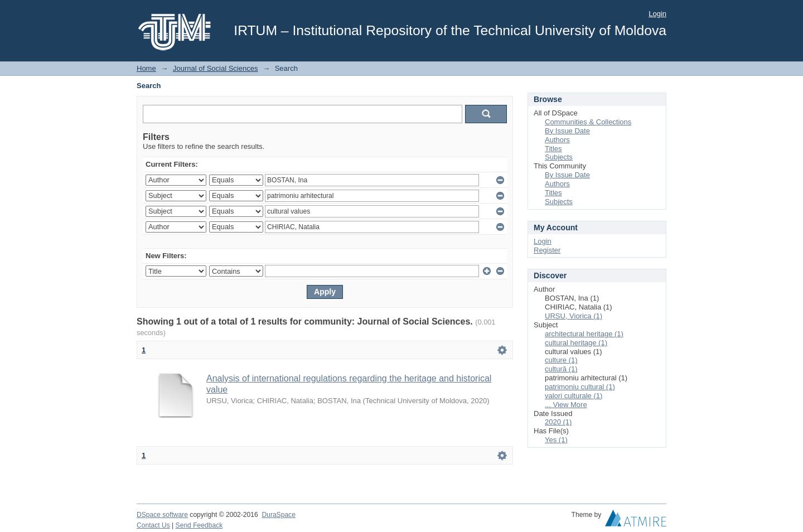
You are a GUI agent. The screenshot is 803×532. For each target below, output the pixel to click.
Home (146, 68)
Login (657, 14)
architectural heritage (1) (584, 334)
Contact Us (153, 525)
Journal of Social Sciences (215, 68)
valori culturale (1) (574, 396)
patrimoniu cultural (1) (580, 387)
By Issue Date (567, 131)
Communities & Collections (588, 122)
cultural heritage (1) (576, 343)
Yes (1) (556, 440)
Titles (553, 149)
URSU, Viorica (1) (574, 316)
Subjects (559, 157)
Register (547, 250)
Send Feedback (199, 525)
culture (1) (561, 360)
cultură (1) (561, 369)
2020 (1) (558, 422)
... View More (566, 405)
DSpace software (162, 515)
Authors (557, 140)
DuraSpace (278, 515)
